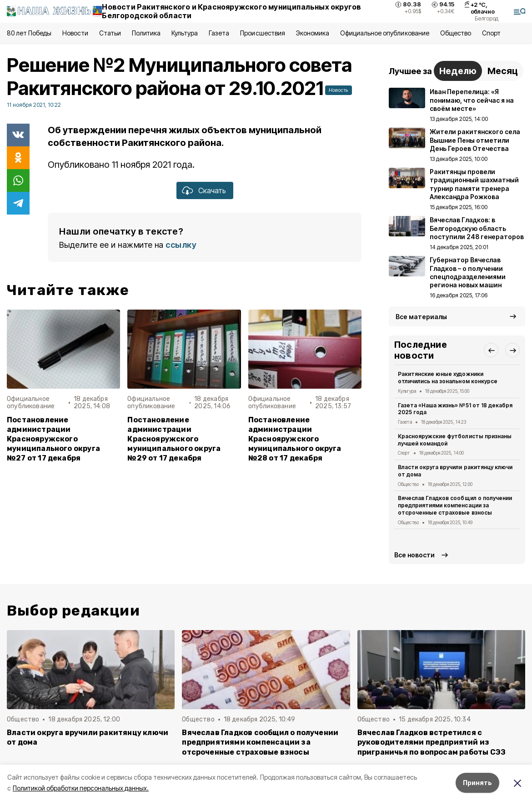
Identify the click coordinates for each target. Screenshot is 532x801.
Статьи (110, 33)
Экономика (313, 33)
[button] (491, 350)
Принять (477, 783)
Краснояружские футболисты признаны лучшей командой (455, 440)
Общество (456, 33)
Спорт (491, 33)
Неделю (458, 71)
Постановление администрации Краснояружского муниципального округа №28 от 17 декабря (295, 439)
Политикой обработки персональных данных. (81, 788)
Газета (219, 33)
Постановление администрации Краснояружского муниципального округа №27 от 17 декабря (53, 439)
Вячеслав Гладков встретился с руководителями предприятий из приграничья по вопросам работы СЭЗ (432, 742)
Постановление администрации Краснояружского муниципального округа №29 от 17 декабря (174, 439)
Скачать (212, 190)
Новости (75, 33)
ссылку (181, 245)
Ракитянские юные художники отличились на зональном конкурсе (448, 378)
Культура (185, 33)
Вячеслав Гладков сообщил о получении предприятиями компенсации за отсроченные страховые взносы (455, 505)
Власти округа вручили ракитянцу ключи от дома (455, 471)
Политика (146, 33)
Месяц (503, 71)
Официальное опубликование (385, 33)
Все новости (414, 555)
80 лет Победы (29, 33)
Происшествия (262, 33)
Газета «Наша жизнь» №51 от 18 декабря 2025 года (455, 409)
